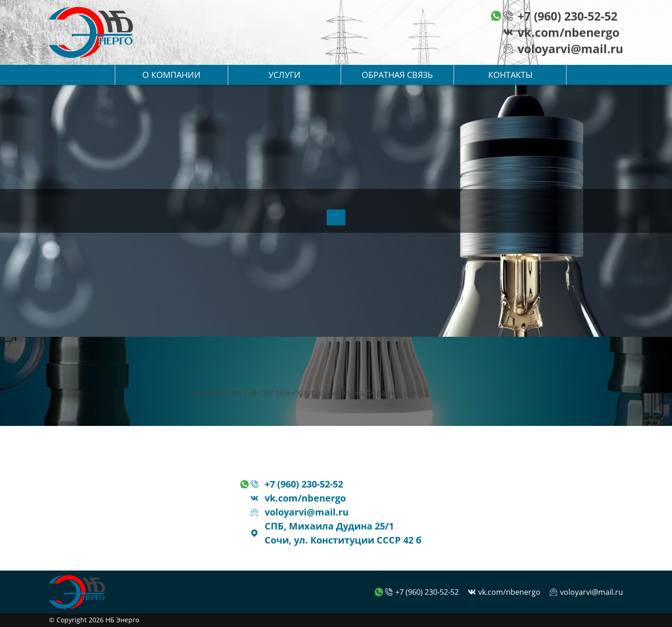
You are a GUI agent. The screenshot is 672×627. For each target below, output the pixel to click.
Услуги (284, 75)
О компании (171, 75)
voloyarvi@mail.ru (570, 49)
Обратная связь (397, 75)
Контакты (510, 75)
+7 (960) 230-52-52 (567, 16)
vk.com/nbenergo (568, 32)
